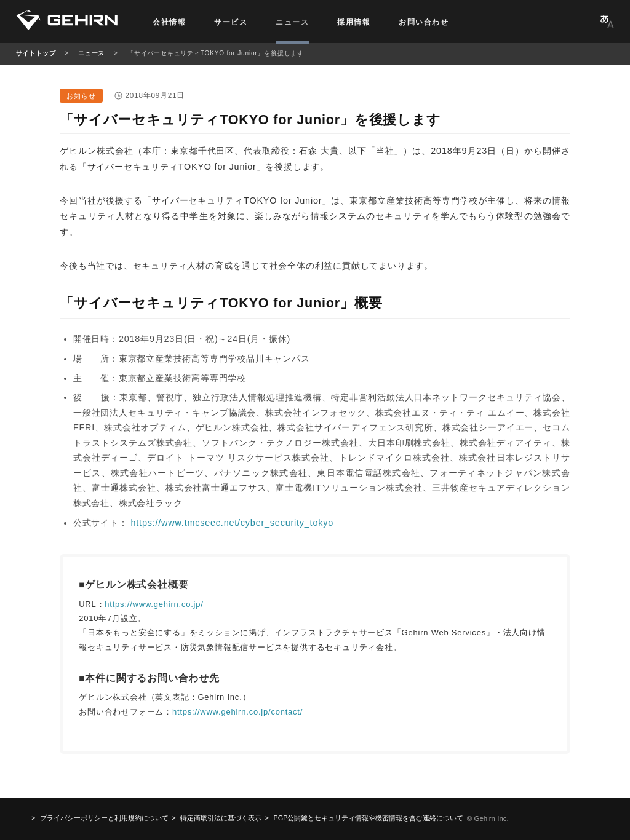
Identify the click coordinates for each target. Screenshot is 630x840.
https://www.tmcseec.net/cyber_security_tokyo (232, 523)
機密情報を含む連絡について (369, 818)
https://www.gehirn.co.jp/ (154, 604)
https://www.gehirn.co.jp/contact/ (237, 712)
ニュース (91, 53)
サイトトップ (36, 53)
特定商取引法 (221, 818)
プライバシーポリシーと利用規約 (104, 818)
